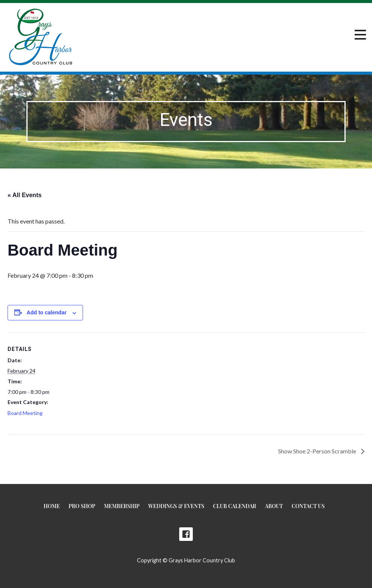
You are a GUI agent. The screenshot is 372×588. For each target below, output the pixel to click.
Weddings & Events (176, 506)
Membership (121, 506)
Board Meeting (25, 413)
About (274, 506)
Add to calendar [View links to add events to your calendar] (47, 312)
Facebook (186, 534)
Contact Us (308, 506)
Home (52, 506)
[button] (360, 35)
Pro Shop (82, 506)
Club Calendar (235, 506)
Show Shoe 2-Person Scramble (318, 451)
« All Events (25, 195)
